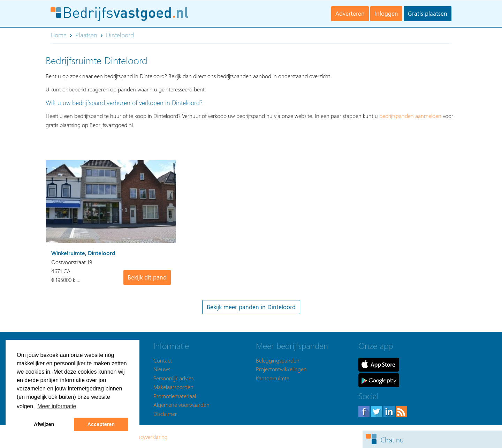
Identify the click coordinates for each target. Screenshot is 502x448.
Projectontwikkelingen (281, 369)
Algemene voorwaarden (181, 405)
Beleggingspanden (278, 360)
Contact (163, 360)
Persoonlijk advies (173, 378)
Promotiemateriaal (175, 396)
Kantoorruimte (273, 378)
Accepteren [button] (101, 424)
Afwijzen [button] (44, 424)
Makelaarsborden (173, 387)
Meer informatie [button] (57, 406)
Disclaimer (165, 414)
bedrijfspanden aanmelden (410, 116)
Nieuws (162, 369)
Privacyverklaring (149, 437)
